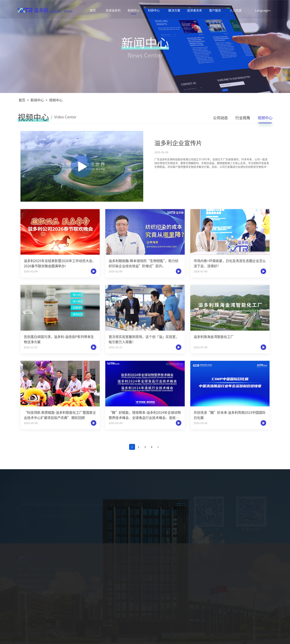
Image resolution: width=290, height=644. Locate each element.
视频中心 (56, 100)
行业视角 (243, 118)
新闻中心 (134, 10)
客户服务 (215, 10)
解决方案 (174, 10)
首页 (93, 10)
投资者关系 (195, 10)
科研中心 (154, 10)
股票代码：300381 (62, 11)
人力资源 (235, 10)
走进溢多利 (113, 10)
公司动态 (220, 118)
